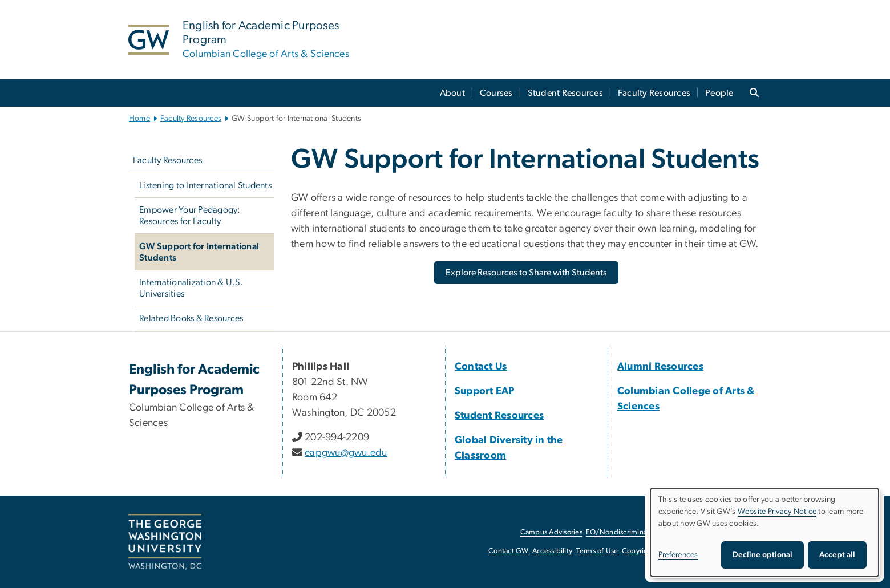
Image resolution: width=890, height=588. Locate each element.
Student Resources (565, 93)
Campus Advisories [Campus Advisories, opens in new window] (551, 532)
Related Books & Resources (191, 318)
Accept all (837, 555)
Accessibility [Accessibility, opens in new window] (552, 551)
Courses (496, 93)
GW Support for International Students (199, 252)
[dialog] (764, 532)
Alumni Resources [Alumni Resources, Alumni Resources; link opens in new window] (660, 367)
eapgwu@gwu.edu (346, 453)
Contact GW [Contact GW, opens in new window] (509, 551)
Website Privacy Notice (777, 512)
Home (139, 119)
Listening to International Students (205, 185)
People (719, 93)
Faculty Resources (654, 93)
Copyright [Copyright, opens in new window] (638, 551)
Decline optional (762, 555)
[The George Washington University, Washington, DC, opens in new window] (165, 542)
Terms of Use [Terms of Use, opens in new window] (597, 551)
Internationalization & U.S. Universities (191, 288)
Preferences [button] (678, 555)
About (452, 93)
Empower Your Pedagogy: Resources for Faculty (190, 216)
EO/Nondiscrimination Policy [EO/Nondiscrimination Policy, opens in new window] (633, 532)
